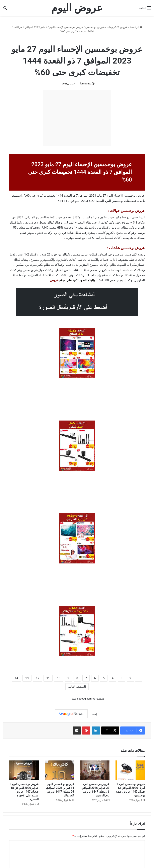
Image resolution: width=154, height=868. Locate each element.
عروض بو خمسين (95, 27)
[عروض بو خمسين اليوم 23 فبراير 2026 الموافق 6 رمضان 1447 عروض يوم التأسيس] (95, 770)
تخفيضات (130, 201)
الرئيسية (136, 27)
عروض (54, 280)
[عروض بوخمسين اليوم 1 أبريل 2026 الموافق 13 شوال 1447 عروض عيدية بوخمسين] (130, 770)
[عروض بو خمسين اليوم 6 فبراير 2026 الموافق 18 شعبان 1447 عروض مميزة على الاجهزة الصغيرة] (24, 770)
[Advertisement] (77, 118)
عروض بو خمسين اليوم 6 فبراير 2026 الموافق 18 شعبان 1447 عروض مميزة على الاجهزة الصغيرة (24, 792)
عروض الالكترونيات (117, 27)
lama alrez (86, 84)
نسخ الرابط (57, 699)
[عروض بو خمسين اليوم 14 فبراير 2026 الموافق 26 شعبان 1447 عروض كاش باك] (59, 770)
